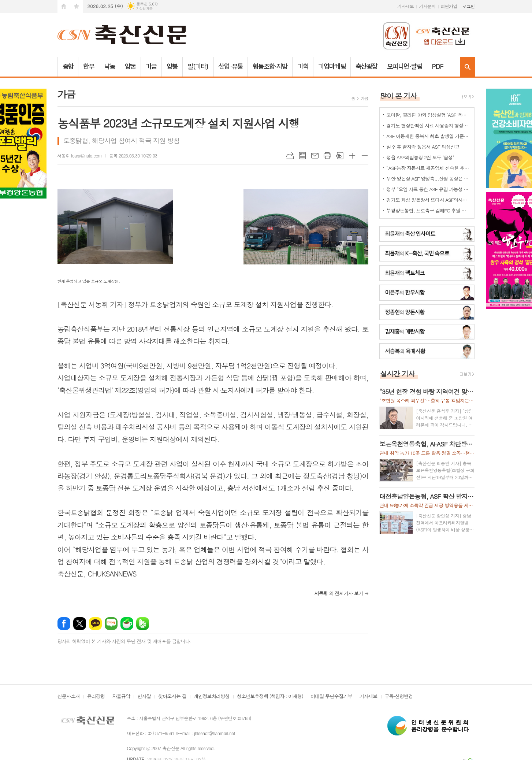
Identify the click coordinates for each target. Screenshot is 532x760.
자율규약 (121, 697)
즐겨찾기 (77, 6)
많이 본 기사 (398, 95)
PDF (438, 67)
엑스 (80, 624)
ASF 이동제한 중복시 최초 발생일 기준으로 (428, 136)
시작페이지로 (64, 6)
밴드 (143, 624)
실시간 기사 (397, 373)
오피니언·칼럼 (404, 67)
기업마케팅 (332, 67)
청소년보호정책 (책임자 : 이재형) (270, 697)
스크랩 (340, 156)
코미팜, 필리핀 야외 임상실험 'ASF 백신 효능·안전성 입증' (428, 115)
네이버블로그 (111, 624)
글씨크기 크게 (352, 156)
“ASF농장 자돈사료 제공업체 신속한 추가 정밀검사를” (428, 168)
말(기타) (198, 67)
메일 (315, 156)
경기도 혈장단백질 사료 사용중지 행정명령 (428, 125)
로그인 (469, 6)
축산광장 (367, 67)
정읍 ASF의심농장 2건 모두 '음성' (420, 157)
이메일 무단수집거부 (331, 697)
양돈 (130, 67)
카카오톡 (95, 624)
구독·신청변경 (399, 697)
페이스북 (64, 624)
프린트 (327, 156)
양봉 (172, 67)
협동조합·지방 (270, 67)
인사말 (144, 697)
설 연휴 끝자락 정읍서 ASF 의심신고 (423, 147)
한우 (89, 67)
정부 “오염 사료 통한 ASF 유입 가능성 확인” (428, 189)
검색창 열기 (468, 67)
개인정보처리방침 (212, 697)
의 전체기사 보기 (338, 593)
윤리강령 (96, 697)
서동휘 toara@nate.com (80, 155)
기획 (303, 67)
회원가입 (449, 6)
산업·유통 (231, 67)
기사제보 (405, 6)
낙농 (109, 67)
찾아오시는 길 (172, 697)
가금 (151, 67)
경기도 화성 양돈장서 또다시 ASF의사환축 (428, 200)
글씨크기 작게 (365, 156)
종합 (68, 67)
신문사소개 (69, 697)
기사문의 (427, 6)
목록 (302, 156)
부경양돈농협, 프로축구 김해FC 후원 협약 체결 (428, 210)
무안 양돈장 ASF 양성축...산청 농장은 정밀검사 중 (428, 179)
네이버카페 (127, 624)
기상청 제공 (144, 9)
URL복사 (290, 156)
